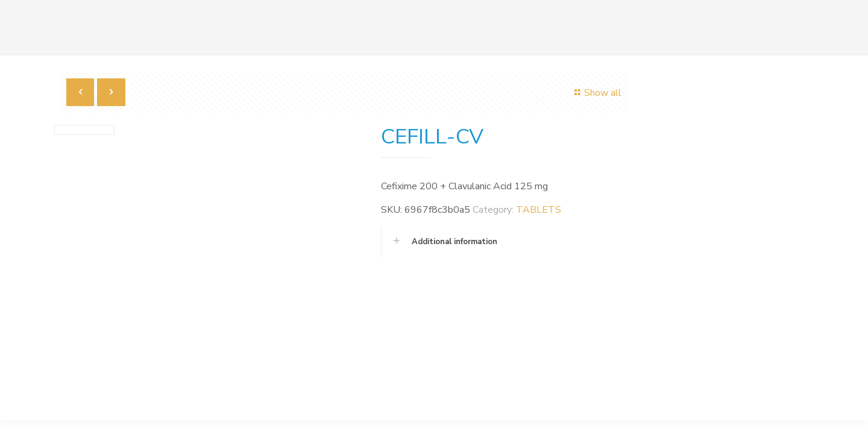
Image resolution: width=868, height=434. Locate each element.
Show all (596, 93)
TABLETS (539, 210)
